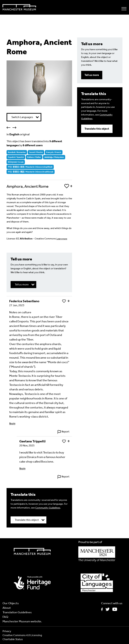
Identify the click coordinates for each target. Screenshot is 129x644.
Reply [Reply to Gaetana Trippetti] (22, 468)
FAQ (5, 617)
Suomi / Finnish (36, 152)
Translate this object (97, 129)
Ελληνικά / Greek (16, 162)
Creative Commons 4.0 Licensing (22, 635)
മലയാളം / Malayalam (54, 157)
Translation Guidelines (17, 612)
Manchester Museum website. (22, 621)
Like (67, 186)
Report (65, 432)
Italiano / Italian (34, 157)
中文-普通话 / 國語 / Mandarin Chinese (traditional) (31, 172)
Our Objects (11, 603)
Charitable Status (13, 639)
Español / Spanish (16, 157)
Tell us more (92, 75)
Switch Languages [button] (22, 117)
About (7, 608)
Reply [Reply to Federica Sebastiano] (12, 423)
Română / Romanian (17, 152)
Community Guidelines (48, 508)
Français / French (54, 152)
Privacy (7, 631)
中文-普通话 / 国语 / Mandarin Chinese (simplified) (30, 167)
